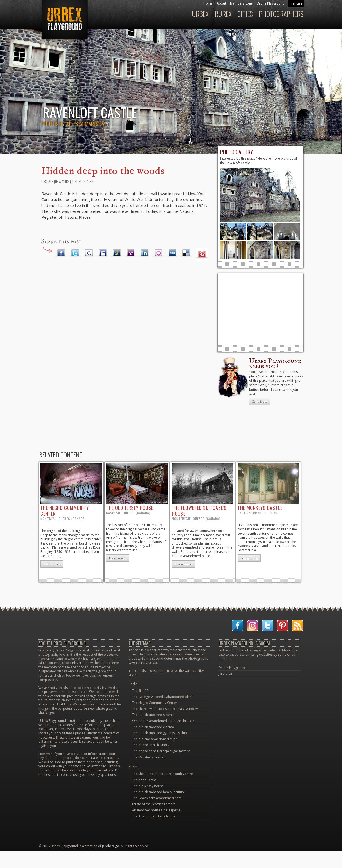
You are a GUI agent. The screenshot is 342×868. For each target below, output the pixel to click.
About (221, 3)
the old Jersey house (130, 508)
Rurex (223, 14)
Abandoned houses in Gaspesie (156, 810)
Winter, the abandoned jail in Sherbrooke (163, 721)
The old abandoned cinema (153, 727)
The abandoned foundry (151, 745)
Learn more (52, 564)
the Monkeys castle (260, 508)
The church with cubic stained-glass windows (166, 709)
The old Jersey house (148, 786)
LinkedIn (145, 253)
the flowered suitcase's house (199, 511)
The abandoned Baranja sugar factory (161, 751)
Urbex (200, 14)
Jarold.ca (225, 674)
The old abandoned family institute (158, 792)
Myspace (103, 253)
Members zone (241, 3)
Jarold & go (111, 846)
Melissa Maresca (85, 124)
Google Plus (89, 253)
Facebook (61, 253)
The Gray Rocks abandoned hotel (157, 798)
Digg (172, 253)
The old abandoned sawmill (153, 715)
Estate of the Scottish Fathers (154, 804)
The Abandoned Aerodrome (154, 816)
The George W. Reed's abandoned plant (162, 697)
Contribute (260, 401)
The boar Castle (144, 780)
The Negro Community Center (155, 703)
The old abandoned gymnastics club (160, 733)
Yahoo (131, 253)
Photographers (281, 14)
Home (208, 3)
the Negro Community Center (65, 511)
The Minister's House (148, 757)
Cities (245, 14)
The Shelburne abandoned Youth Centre (162, 774)
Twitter (75, 253)
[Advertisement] (261, 309)
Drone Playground (271, 3)
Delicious (186, 253)
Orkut (158, 253)
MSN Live (117, 253)
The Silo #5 (140, 691)
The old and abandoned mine (155, 739)
